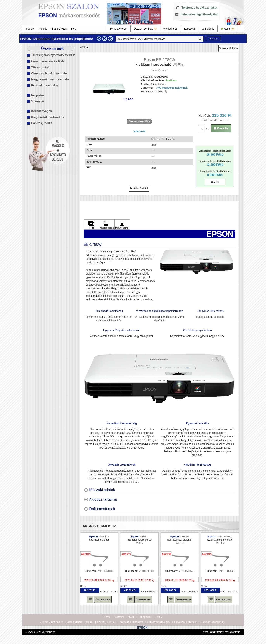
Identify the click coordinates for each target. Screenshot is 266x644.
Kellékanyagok (42, 111)
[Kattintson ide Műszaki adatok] (107, 225)
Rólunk (43, 29)
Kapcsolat (190, 29)
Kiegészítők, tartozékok (48, 117)
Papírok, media (42, 123)
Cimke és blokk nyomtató (49, 73)
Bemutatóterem (118, 29)
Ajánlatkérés (170, 29)
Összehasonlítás (145, 29)
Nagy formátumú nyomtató (50, 79)
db (208, 128)
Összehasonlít (103, 599)
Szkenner (38, 101)
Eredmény (213, 39)
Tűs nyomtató (41, 67)
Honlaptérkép (145, 617)
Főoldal (30, 29)
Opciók (215, 182)
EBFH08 (104, 536)
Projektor (38, 95)
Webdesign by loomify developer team (221, 632)
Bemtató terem (75, 622)
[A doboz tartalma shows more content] (100, 499)
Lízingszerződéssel (215, 153)
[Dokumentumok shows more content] (100, 509)
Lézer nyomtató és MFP (48, 61)
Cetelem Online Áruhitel (52, 622)
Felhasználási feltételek (159, 622)
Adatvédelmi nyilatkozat (131, 622)
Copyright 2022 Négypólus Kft (41, 632)
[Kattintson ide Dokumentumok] (122, 225)
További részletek (139, 188)
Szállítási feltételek (106, 622)
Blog (74, 29)
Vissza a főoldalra (229, 48)
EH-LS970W (225, 536)
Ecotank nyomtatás (45, 85)
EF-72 (144, 536)
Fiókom (106, 617)
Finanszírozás (59, 29)
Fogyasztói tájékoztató (185, 622)
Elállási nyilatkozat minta (213, 622)
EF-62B (184, 536)
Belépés (208, 29)
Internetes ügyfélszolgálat (200, 14)
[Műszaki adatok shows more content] (99, 490)
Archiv (159, 617)
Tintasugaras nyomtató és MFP (53, 55)
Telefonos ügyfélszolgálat (199, 8)
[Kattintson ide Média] (92, 225)
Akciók (131, 617)
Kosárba (221, 128)
